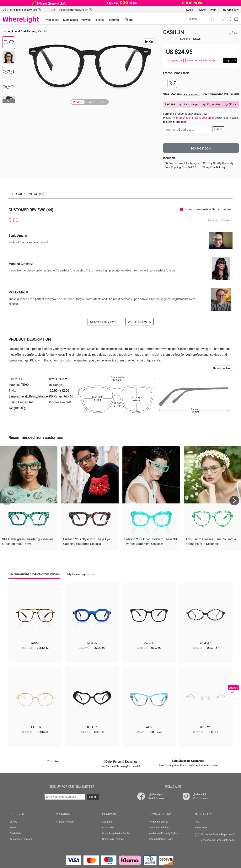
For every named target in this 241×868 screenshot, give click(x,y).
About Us (107, 822)
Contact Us (108, 827)
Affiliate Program (65, 822)
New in (86, 20)
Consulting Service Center (116, 833)
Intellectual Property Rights (163, 833)
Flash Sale (15, 833)
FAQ (197, 822)
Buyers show (231, 10)
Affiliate (128, 20)
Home (6, 31)
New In (13, 827)
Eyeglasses (52, 20)
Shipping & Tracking (113, 839)
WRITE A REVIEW (139, 322)
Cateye (13, 822)
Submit (218, 129)
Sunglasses (70, 20)
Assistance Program (21, 839)
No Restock (201, 148)
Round (16, 31)
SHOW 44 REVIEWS (103, 322)
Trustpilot (53, 761)
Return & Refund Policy (161, 839)
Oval (23, 31)
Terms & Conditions (159, 827)
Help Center (201, 827)
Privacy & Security (158, 822)
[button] (9, 101)
